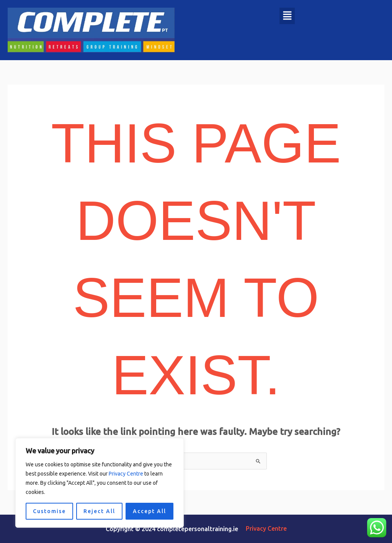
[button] (287, 16)
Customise (49, 511)
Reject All (99, 511)
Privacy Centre (126, 474)
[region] (100, 483)
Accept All (149, 511)
